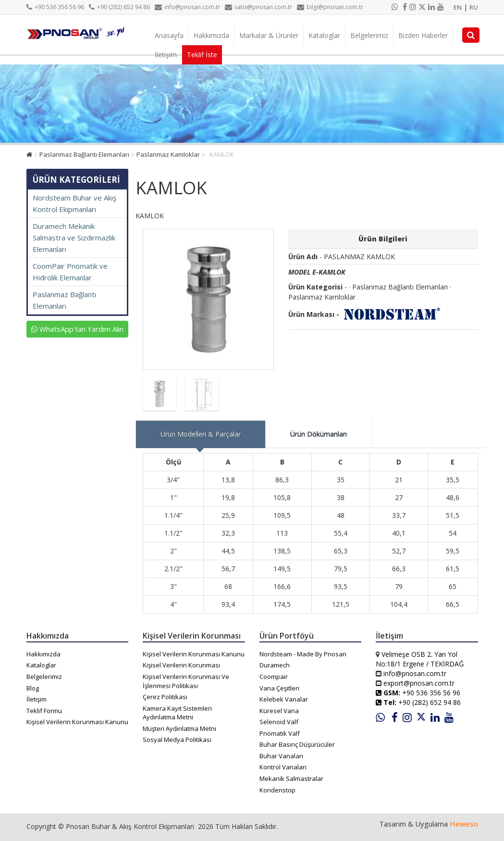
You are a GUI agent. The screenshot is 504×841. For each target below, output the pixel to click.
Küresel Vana (279, 711)
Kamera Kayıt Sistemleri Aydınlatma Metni (177, 713)
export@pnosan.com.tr (419, 683)
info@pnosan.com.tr (187, 7)
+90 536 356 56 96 (55, 7)
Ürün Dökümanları (319, 434)
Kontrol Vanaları (283, 767)
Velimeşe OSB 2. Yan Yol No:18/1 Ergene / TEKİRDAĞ (420, 659)
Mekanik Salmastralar (291, 778)
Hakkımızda (211, 35)
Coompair (274, 677)
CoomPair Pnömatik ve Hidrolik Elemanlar (70, 272)
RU (474, 7)
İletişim (166, 55)
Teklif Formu (44, 711)
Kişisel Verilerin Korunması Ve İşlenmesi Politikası (186, 681)
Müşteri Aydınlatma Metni (179, 728)
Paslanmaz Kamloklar (168, 154)
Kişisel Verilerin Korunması (181, 665)
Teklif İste (202, 55)
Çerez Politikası (165, 697)
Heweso (464, 824)
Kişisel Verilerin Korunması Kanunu (77, 722)
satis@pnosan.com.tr (258, 7)
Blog (33, 688)
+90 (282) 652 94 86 (119, 7)
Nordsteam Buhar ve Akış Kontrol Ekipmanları (74, 203)
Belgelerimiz (369, 35)
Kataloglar (324, 35)
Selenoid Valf (279, 722)
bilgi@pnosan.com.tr (330, 7)
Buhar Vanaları (281, 756)
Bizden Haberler (423, 35)
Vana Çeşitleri (279, 688)
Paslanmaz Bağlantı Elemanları (84, 154)
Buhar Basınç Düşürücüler (297, 744)
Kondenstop (277, 790)
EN (458, 7)
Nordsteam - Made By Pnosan (303, 654)
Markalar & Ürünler (269, 35)
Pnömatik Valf (280, 733)
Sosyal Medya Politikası (177, 740)
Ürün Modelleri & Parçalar (201, 434)
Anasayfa (169, 35)
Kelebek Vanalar (284, 699)
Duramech (275, 665)
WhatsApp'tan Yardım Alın (77, 329)
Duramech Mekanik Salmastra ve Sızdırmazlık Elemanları (74, 238)
